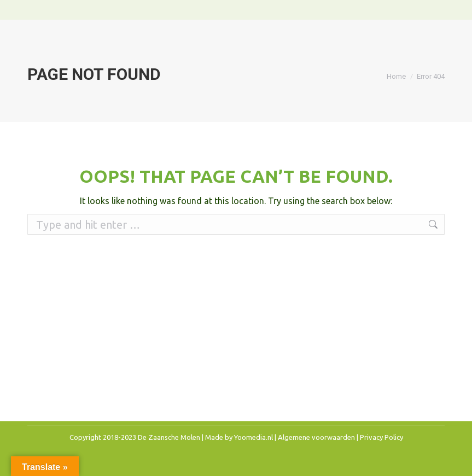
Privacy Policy (381, 437)
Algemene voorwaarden (316, 437)
